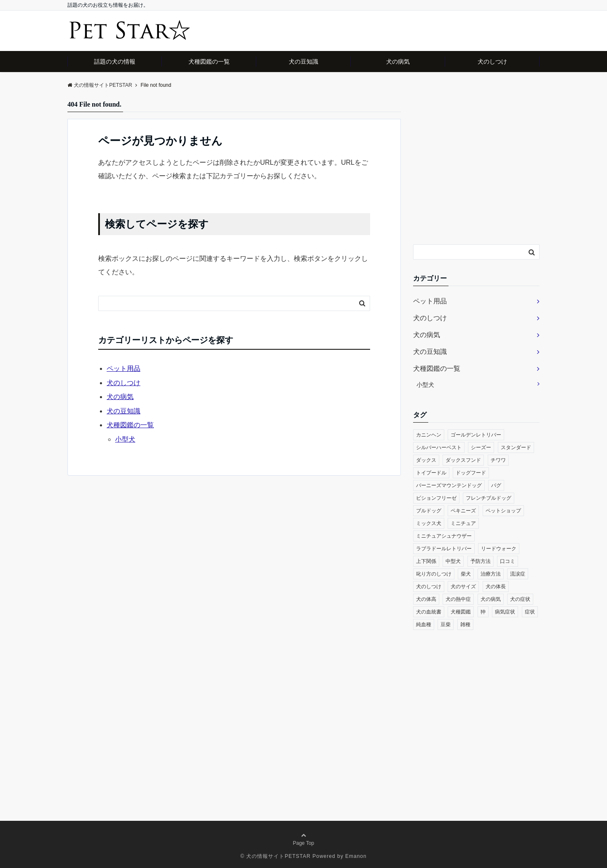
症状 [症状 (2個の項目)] (530, 612)
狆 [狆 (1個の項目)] (483, 612)
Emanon (356, 856)
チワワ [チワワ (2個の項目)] (498, 460)
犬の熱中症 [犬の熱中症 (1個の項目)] (458, 599)
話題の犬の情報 (115, 62)
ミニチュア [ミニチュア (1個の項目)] (463, 523)
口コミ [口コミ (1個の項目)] (508, 561)
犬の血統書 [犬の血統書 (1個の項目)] (429, 612)
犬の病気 (398, 62)
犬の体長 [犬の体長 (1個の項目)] (496, 587)
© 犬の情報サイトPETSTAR (275, 856)
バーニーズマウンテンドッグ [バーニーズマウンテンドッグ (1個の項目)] (449, 485)
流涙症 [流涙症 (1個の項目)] (518, 574)
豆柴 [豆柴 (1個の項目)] (446, 624)
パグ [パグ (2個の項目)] (496, 485)
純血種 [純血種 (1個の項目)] (424, 624)
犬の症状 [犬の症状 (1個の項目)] (520, 599)
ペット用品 (124, 368)
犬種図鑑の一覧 (209, 62)
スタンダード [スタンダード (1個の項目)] (516, 447)
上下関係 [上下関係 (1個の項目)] (426, 561)
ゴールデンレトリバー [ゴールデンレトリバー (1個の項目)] (476, 435)
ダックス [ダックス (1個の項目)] (426, 460)
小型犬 (125, 439)
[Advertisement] (476, 172)
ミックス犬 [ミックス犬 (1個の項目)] (429, 523)
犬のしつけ (492, 62)
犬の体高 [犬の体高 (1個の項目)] (426, 599)
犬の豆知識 (303, 62)
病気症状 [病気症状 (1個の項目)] (505, 612)
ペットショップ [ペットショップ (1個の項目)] (503, 511)
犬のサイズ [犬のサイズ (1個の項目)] (463, 587)
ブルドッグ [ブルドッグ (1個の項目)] (429, 511)
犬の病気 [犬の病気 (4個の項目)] (491, 599)
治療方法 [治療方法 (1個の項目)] (491, 574)
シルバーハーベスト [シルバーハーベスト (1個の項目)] (439, 447)
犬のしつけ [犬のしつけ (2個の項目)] (429, 587)
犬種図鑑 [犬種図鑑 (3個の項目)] (461, 612)
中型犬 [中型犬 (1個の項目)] (453, 561)
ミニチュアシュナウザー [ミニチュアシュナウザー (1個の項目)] (444, 536)
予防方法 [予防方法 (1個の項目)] (481, 561)
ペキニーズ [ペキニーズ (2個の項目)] (463, 511)
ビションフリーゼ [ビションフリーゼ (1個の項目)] (436, 498)
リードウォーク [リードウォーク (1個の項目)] (499, 549)
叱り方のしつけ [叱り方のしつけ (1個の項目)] (434, 574)
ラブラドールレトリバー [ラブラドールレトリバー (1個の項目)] (444, 549)
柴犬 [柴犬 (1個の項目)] (466, 574)
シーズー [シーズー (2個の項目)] (481, 447)
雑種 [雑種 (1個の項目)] (465, 624)
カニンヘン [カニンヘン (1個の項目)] (429, 435)
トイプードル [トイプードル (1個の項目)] (431, 473)
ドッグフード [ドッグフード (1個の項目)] (471, 473)
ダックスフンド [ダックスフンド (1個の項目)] (463, 460)
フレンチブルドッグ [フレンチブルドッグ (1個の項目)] (489, 498)
